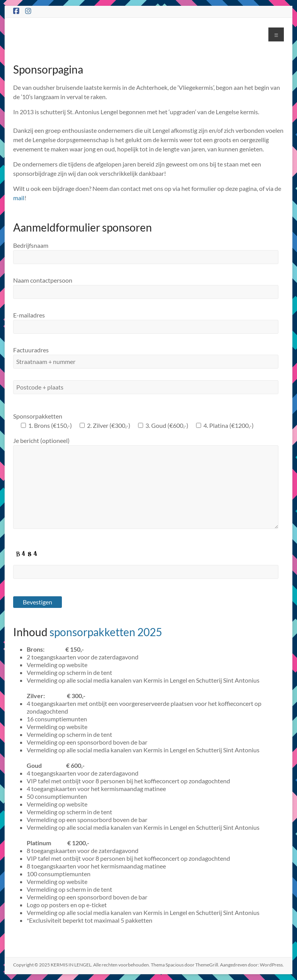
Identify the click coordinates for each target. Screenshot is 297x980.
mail (19, 198)
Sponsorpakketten (38, 416)
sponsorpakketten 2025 (106, 632)
